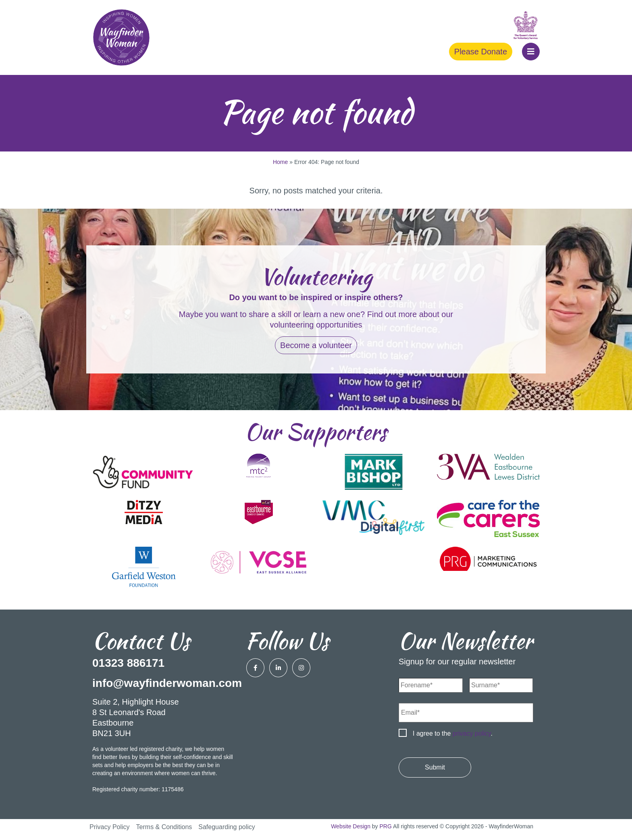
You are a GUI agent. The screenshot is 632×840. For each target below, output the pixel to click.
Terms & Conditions (164, 827)
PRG (386, 826)
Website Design (351, 826)
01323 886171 (128, 663)
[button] (531, 52)
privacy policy (472, 733)
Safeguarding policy (227, 827)
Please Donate (481, 52)
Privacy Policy (110, 827)
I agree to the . (453, 733)
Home (280, 162)
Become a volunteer (316, 345)
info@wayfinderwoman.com (167, 683)
